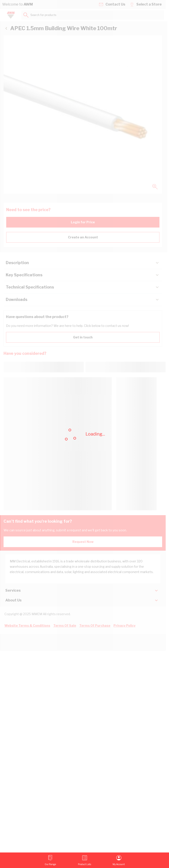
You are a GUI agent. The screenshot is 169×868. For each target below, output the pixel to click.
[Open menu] (50, 860)
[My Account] (119, 860)
